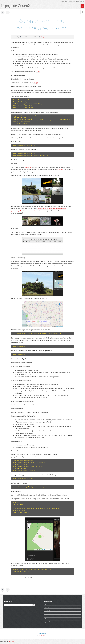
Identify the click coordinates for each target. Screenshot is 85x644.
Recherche (8, 602)
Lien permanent (45, 37)
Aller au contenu (61, 1)
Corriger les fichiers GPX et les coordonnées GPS (8, 13)
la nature (47, 617)
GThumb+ (60, 170)
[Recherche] (18, 605)
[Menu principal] (82, 6)
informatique (48, 620)
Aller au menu (70, 1)
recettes (46, 608)
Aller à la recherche (79, 1)
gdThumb (28, 167)
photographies (48, 611)
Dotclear (11, 642)
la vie (46, 614)
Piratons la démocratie (3, 13)
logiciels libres (48, 623)
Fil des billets (43, 637)
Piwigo (38, 72)
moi (45, 605)
